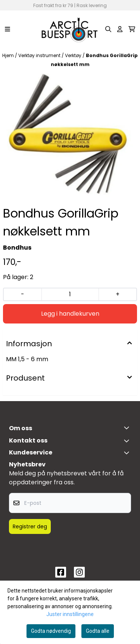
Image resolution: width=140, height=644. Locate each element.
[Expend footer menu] (128, 453)
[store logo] (70, 29)
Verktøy (74, 55)
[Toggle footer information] (128, 428)
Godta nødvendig (51, 631)
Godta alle (98, 631)
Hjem (9, 55)
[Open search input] (108, 29)
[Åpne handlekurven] (132, 29)
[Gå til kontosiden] (120, 29)
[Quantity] (70, 294)
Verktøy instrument (40, 55)
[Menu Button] (7, 29)
